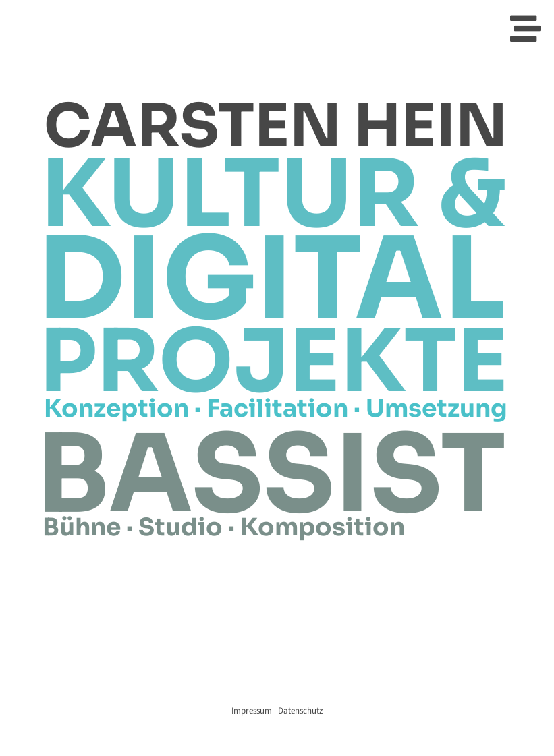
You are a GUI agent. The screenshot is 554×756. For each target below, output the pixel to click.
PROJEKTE (274, 362)
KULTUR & (274, 195)
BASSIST (271, 475)
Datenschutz (301, 711)
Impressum (253, 711)
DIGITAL (272, 279)
